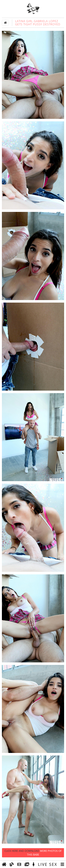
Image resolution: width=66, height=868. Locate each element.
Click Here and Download (33, 853)
